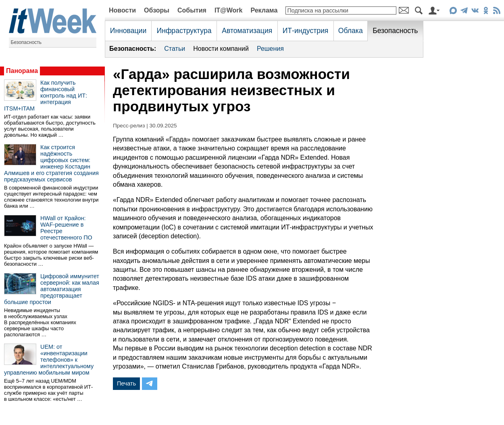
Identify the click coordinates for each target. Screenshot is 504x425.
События (192, 10)
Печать (126, 383)
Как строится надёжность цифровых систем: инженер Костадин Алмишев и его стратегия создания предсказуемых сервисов (51, 163)
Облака (351, 31)
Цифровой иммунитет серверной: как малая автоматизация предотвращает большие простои (52, 289)
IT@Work (229, 10)
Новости (122, 10)
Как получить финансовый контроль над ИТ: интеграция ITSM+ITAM (46, 96)
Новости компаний (221, 49)
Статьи (175, 49)
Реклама (264, 10)
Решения (270, 49)
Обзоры (157, 10)
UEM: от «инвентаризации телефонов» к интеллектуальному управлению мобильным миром (49, 360)
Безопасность (26, 42)
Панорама (22, 71)
